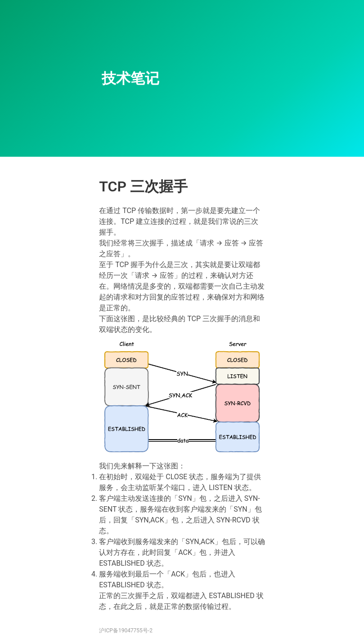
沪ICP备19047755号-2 (126, 631)
